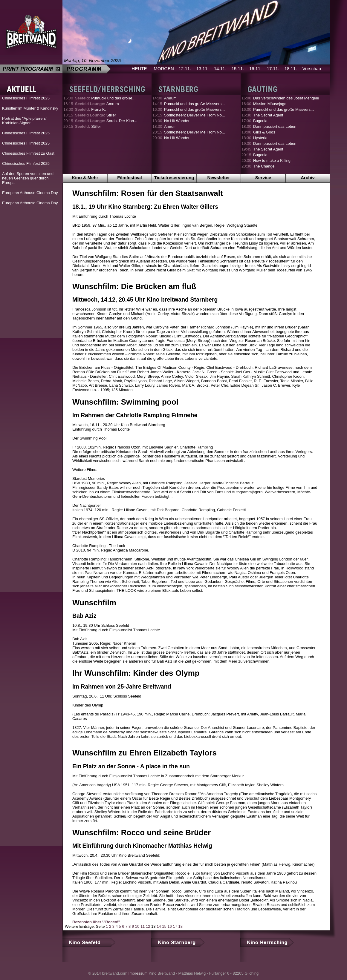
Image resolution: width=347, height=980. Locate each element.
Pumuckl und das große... (105, 98)
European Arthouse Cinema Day (30, 193)
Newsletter (219, 178)
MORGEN (164, 69)
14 (159, 926)
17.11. (273, 69)
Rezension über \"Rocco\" (96, 922)
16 (169, 926)
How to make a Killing (272, 160)
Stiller (95, 115)
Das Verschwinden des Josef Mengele (286, 98)
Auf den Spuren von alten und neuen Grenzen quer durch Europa (28, 178)
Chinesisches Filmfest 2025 (26, 98)
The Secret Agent (268, 115)
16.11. (256, 69)
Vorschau (312, 69)
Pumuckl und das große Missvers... (194, 104)
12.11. (185, 69)
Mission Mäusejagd (270, 104)
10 (137, 926)
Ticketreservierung (174, 178)
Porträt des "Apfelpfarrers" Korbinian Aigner (25, 121)
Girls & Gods (264, 132)
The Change (264, 166)
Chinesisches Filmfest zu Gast (28, 153)
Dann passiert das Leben (275, 126)
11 (143, 926)
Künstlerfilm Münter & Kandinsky (30, 108)
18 (181, 926)
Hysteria (260, 138)
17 (175, 926)
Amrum (97, 104)
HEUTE (139, 69)
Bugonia (260, 121)
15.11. (238, 69)
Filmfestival (130, 178)
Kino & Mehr (85, 178)
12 (148, 926)
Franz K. (90, 109)
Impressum (138, 973)
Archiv (308, 178)
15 (164, 926)
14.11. (220, 69)
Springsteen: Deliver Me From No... (195, 115)
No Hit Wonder (177, 121)
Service (263, 178)
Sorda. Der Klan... (106, 121)
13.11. (203, 69)
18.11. (291, 69)
